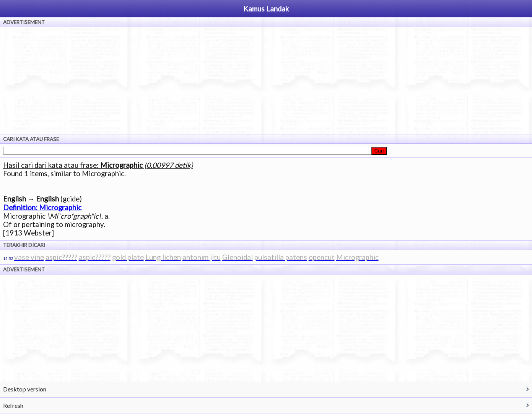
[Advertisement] (266, 81)
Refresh (13, 405)
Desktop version (25, 389)
